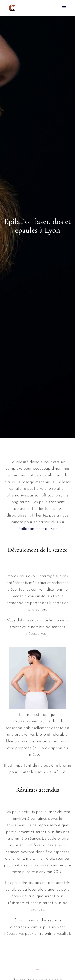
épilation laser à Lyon (38, 529)
